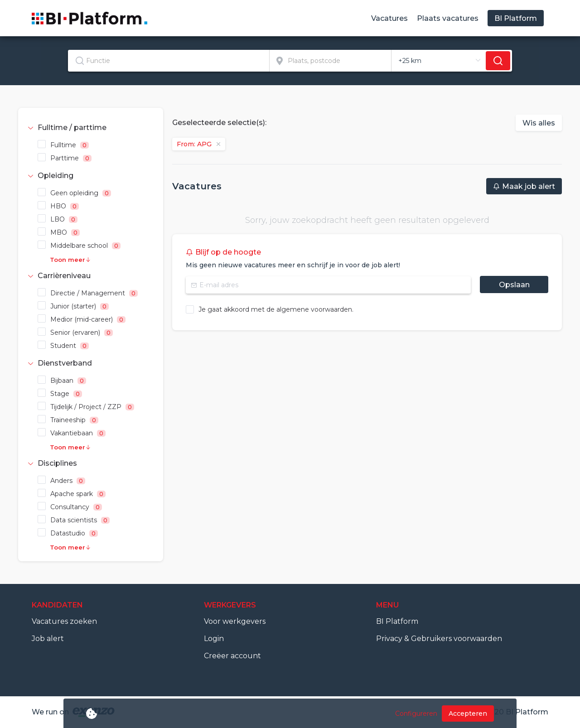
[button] (91, 128)
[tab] (91, 128)
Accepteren (468, 714)
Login (214, 639)
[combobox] (169, 61)
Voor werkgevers (235, 621)
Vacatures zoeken (64, 621)
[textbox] (169, 61)
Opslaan (514, 285)
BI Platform (397, 621)
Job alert (48, 639)
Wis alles (539, 123)
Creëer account (232, 656)
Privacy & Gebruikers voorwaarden (439, 639)
